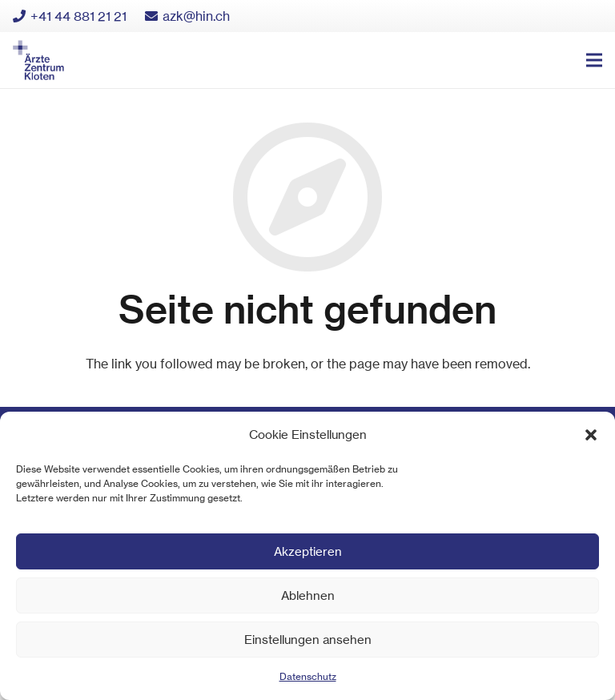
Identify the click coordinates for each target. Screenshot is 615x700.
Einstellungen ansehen (308, 640)
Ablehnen (308, 595)
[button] (591, 435)
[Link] (38, 60)
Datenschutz (308, 676)
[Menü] (594, 60)
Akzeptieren (308, 551)
